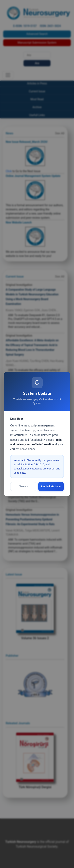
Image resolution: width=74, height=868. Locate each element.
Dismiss (23, 486)
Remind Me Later (51, 486)
